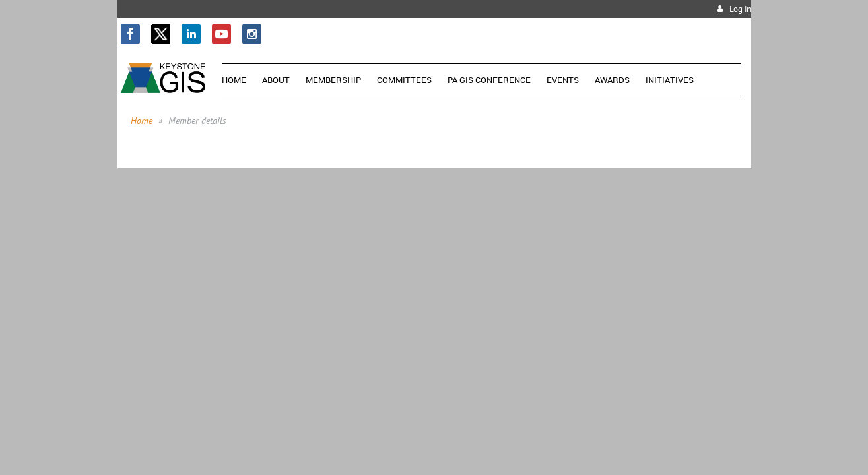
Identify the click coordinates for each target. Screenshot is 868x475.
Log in (740, 9)
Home (142, 121)
